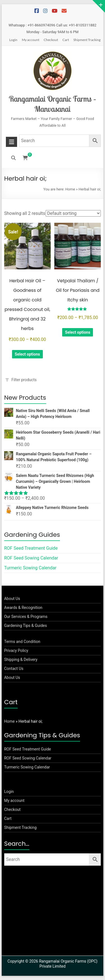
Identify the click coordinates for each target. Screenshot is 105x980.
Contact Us (14, 669)
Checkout (51, 40)
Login (13, 40)
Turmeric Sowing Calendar (30, 568)
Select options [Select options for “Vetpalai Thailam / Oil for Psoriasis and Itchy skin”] (78, 332)
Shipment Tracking (87, 40)
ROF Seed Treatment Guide (31, 548)
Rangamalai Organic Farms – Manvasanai (52, 104)
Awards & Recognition (23, 608)
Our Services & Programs (26, 617)
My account (31, 40)
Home (70, 189)
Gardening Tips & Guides (26, 626)
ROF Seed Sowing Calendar (31, 558)
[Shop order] (73, 213)
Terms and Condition (22, 642)
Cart (66, 40)
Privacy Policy (16, 651)
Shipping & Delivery (21, 660)
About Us (12, 599)
